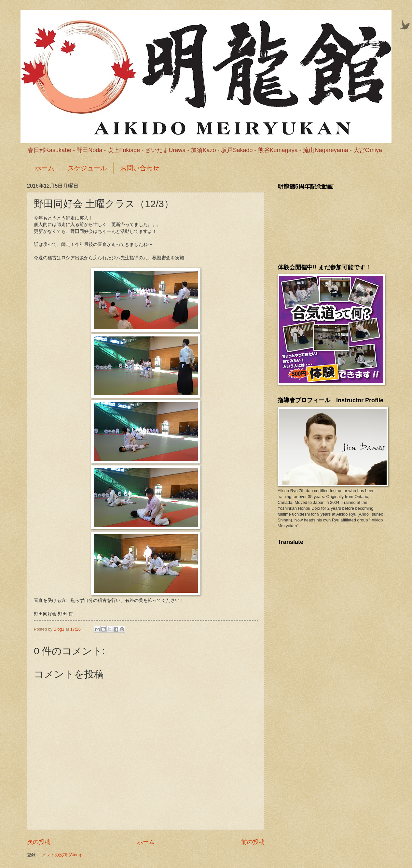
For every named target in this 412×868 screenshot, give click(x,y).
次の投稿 (39, 842)
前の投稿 (253, 842)
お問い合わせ (140, 168)
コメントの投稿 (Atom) (59, 855)
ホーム (45, 168)
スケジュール (87, 168)
